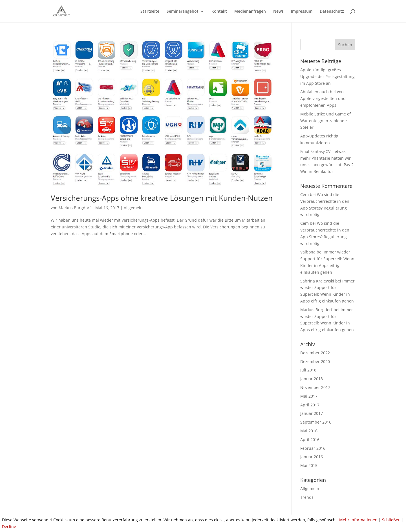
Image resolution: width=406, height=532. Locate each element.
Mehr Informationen (358, 520)
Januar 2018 (312, 379)
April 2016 (310, 439)
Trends (307, 497)
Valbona (308, 252)
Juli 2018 (308, 370)
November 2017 (315, 387)
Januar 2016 (312, 457)
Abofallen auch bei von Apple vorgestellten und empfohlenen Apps (323, 98)
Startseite (150, 12)
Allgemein (133, 208)
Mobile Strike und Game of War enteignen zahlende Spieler (326, 121)
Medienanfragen (250, 12)
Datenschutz (332, 12)
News (278, 12)
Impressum (302, 12)
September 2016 (316, 422)
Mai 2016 (309, 431)
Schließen (391, 520)
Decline (9, 527)
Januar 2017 (312, 413)
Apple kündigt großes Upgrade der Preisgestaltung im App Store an (327, 76)
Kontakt (219, 12)
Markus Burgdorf (75, 208)
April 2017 (310, 405)
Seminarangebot (183, 12)
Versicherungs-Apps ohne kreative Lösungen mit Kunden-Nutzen (162, 198)
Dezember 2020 (315, 361)
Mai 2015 (309, 465)
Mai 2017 (309, 396)
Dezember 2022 (315, 353)
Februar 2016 (313, 448)
